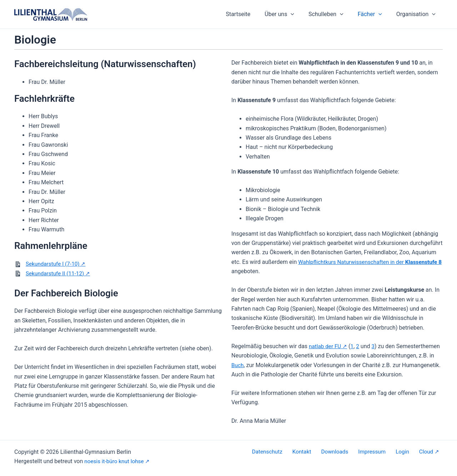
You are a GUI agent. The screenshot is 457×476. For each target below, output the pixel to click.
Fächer (374, 14)
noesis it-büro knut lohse (115, 461)
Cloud (429, 452)
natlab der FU (326, 346)
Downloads (348, 452)
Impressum (382, 452)
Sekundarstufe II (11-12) (56, 273)
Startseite (251, 14)
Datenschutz (287, 452)
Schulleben (333, 14)
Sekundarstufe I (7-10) (54, 264)
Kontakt (318, 452)
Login (409, 452)
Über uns (289, 14)
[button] (301, 14)
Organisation (417, 14)
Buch (238, 365)
